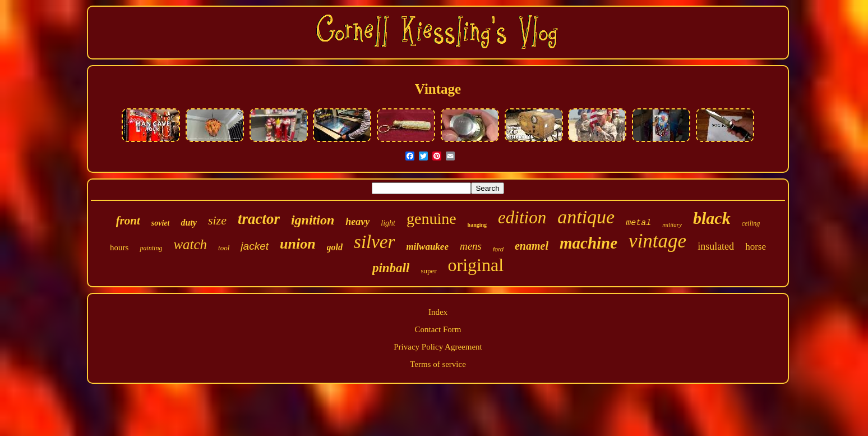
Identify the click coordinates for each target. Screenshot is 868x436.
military (672, 224)
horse (756, 247)
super (428, 271)
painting (151, 248)
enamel (532, 246)
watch (190, 244)
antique (586, 217)
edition (522, 217)
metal (638, 223)
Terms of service (438, 364)
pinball (391, 268)
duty (188, 222)
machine (588, 243)
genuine (431, 219)
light (388, 223)
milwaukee (427, 247)
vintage (657, 241)
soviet (161, 223)
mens (471, 246)
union (298, 244)
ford (498, 249)
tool (224, 248)
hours (119, 247)
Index (438, 312)
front (128, 221)
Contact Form (438, 329)
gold (335, 247)
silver (374, 242)
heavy (357, 222)
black (712, 218)
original (476, 265)
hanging (477, 225)
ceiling (751, 223)
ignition (313, 220)
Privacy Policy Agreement (438, 347)
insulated (716, 246)
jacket (255, 246)
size (217, 220)
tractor (259, 219)
